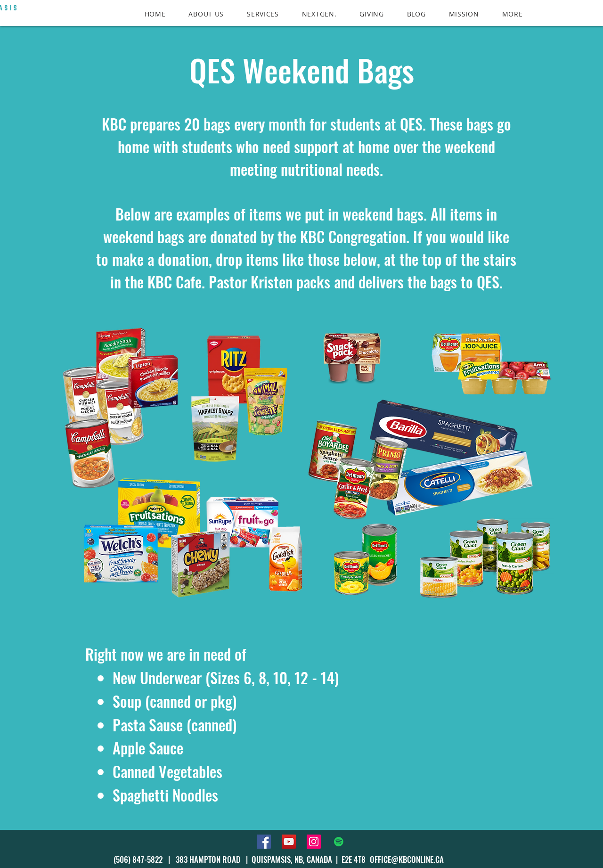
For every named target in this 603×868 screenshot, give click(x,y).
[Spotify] (339, 842)
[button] (512, 14)
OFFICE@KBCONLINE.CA (407, 859)
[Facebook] (264, 842)
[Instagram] (314, 842)
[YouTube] (289, 842)
